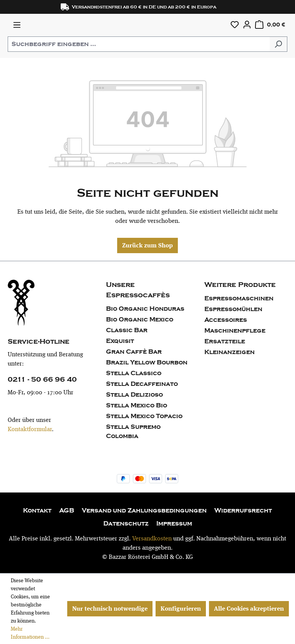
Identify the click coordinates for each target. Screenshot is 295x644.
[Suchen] (278, 44)
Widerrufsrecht (243, 511)
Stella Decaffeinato (142, 384)
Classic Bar (127, 330)
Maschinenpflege (235, 331)
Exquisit (120, 341)
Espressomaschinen (239, 298)
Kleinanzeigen (230, 352)
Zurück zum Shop (147, 245)
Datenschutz (126, 524)
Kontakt (37, 511)
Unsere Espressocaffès (138, 290)
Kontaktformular (30, 429)
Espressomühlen (233, 309)
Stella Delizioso (134, 395)
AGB (67, 511)
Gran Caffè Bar (134, 352)
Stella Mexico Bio (137, 405)
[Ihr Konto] (247, 25)
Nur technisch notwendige (110, 609)
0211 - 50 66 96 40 (42, 380)
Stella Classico (134, 373)
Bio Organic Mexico (140, 320)
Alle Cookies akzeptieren (249, 609)
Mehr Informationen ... (30, 633)
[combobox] (139, 44)
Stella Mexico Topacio (144, 416)
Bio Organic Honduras (145, 309)
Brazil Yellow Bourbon (147, 362)
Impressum (174, 524)
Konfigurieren (181, 609)
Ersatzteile (225, 341)
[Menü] (17, 25)
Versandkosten (152, 538)
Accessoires (226, 320)
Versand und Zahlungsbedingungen (144, 511)
